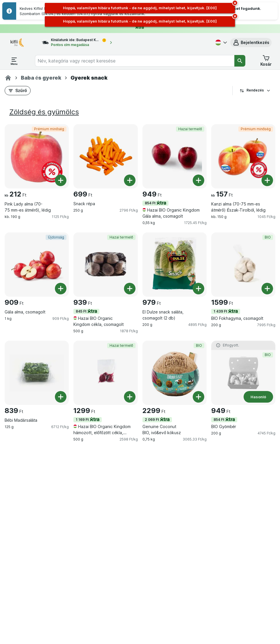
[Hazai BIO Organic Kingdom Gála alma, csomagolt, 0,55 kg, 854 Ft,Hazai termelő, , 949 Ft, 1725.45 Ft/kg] (175, 156)
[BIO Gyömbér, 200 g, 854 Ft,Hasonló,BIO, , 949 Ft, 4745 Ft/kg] (243, 373)
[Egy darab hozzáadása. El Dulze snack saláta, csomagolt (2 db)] (199, 289)
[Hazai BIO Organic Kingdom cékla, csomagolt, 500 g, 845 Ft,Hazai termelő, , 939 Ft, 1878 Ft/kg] (105, 265)
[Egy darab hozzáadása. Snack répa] (130, 180)
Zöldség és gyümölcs (44, 112)
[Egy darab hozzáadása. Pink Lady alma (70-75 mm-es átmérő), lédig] (61, 180)
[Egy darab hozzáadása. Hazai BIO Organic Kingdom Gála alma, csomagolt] (199, 180)
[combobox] (135, 61)
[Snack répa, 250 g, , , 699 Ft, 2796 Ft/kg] (105, 156)
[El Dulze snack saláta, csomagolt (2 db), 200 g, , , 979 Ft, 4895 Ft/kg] (175, 265)
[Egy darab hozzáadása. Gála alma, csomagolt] (61, 289)
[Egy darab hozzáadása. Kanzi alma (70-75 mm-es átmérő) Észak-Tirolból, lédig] (267, 180)
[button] (251, 43)
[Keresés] (240, 61)
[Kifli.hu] (8, 78)
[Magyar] (220, 43)
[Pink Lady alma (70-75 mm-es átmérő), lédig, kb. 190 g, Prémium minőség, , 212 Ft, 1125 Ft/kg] (37, 156)
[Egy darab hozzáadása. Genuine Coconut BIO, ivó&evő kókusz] (199, 397)
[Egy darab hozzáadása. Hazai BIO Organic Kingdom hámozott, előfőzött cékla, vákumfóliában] (130, 397)
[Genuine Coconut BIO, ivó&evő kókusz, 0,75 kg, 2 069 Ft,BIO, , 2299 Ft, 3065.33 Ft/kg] (175, 373)
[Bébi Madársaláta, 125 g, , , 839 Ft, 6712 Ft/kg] (37, 373)
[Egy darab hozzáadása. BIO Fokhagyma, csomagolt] (267, 289)
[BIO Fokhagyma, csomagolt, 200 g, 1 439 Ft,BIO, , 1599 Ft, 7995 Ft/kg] (243, 265)
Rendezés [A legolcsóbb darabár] (255, 90)
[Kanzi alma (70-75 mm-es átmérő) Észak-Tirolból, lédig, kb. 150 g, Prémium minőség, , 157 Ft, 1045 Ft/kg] (243, 156)
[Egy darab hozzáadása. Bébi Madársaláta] (61, 397)
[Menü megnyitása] (14, 61)
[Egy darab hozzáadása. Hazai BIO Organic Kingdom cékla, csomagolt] (130, 289)
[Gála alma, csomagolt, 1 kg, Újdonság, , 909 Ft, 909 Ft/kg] (37, 265)
